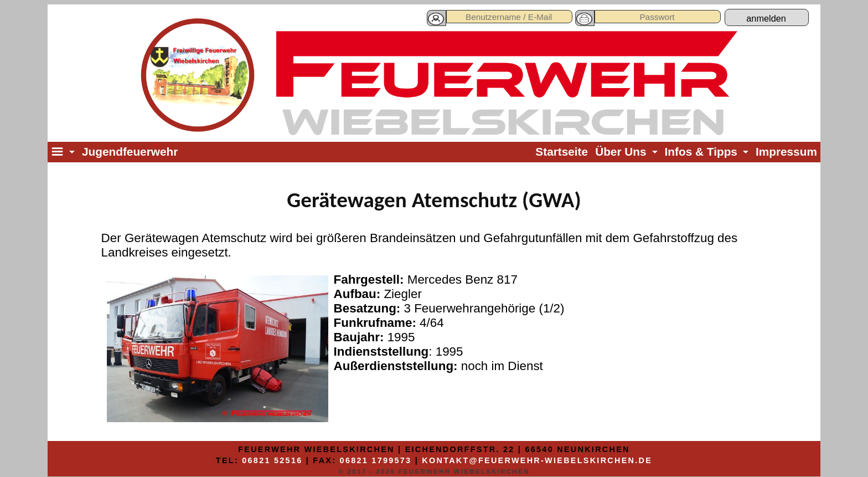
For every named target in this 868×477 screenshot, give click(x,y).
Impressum (786, 152)
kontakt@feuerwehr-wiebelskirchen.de (537, 460)
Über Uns (621, 152)
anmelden (766, 18)
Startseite (562, 152)
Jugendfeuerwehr (130, 152)
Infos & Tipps (701, 152)
